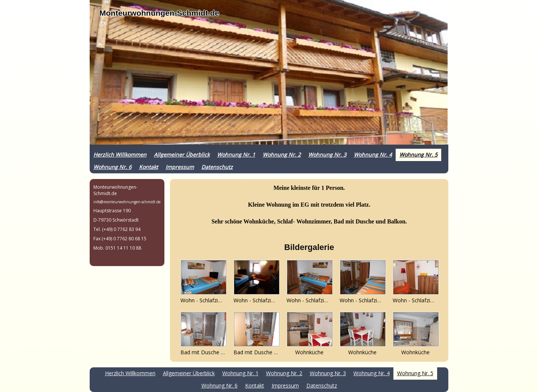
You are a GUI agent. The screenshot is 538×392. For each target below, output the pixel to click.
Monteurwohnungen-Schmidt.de (159, 13)
